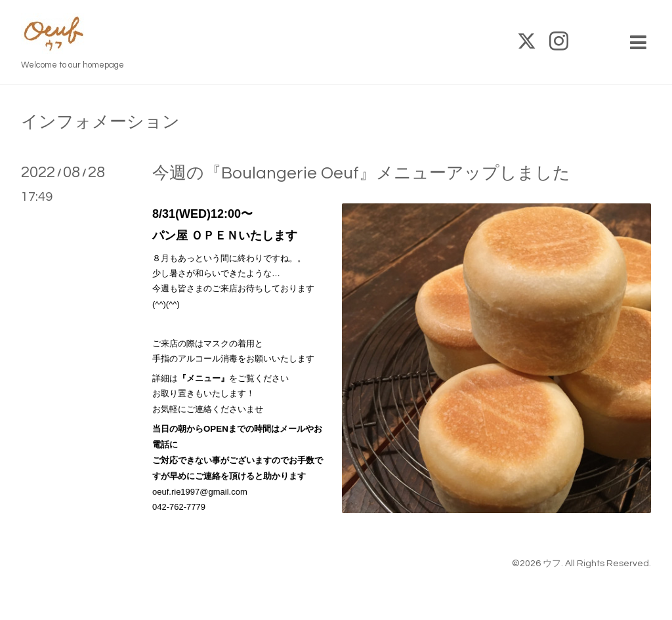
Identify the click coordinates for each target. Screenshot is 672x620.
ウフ (552, 564)
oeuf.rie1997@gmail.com (200, 492)
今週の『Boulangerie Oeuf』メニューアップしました (361, 173)
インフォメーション (100, 122)
